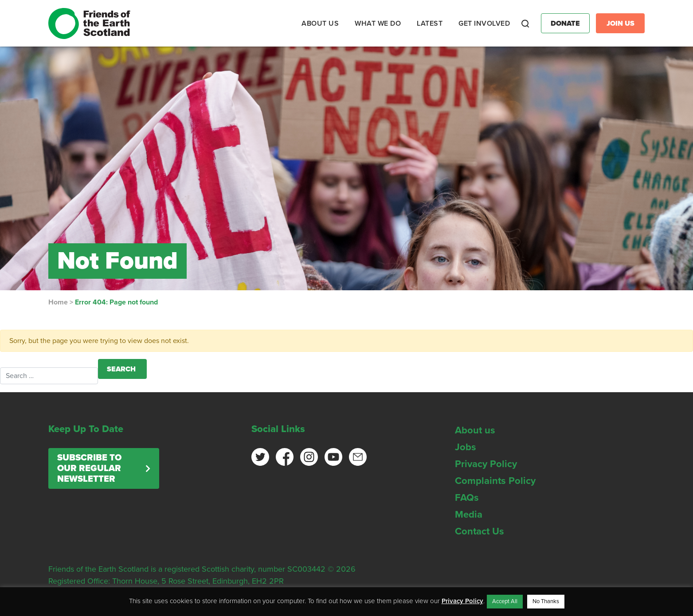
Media (469, 515)
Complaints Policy (495, 481)
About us (475, 430)
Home (58, 302)
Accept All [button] (505, 601)
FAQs (467, 498)
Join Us (621, 23)
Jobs (466, 447)
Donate (565, 23)
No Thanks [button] (546, 601)
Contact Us (480, 531)
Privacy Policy (486, 464)
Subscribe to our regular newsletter (89, 468)
